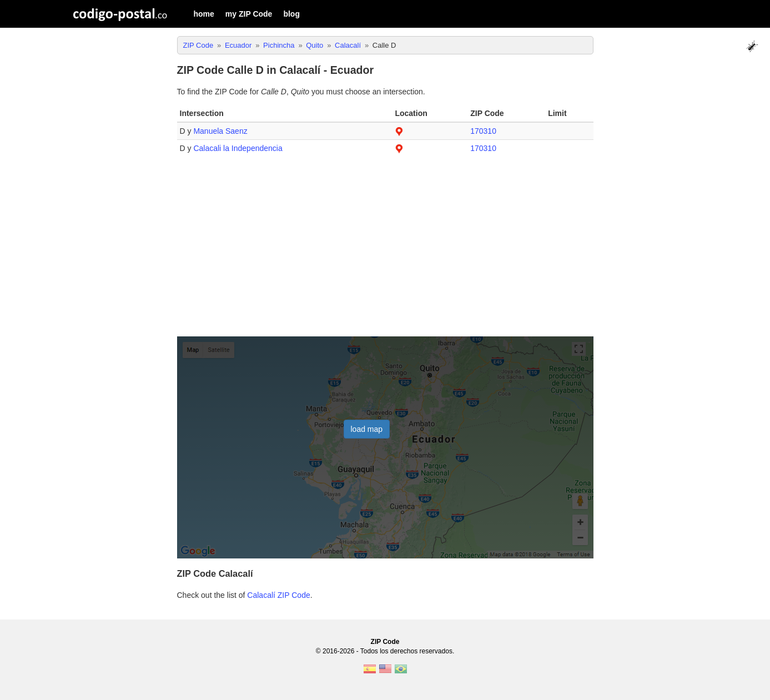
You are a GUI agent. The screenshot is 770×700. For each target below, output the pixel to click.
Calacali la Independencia (238, 148)
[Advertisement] (385, 251)
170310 (483, 131)
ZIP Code (385, 642)
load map (367, 429)
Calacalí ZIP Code (278, 595)
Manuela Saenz (220, 131)
